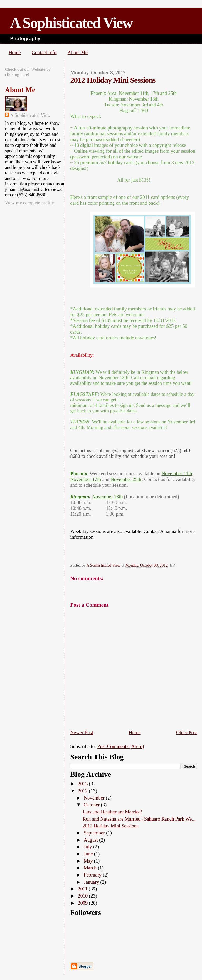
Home (15, 52)
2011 (83, 889)
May (89, 861)
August (91, 840)
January (92, 882)
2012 (83, 791)
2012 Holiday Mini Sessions (111, 826)
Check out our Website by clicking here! (28, 72)
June (89, 854)
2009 (83, 903)
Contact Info (44, 52)
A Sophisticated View (71, 23)
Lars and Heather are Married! (112, 812)
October (92, 805)
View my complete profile (29, 203)
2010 (83, 896)
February (93, 875)
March (91, 868)
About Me (78, 52)
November (95, 798)
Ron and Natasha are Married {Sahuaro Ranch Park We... (139, 819)
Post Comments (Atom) (121, 746)
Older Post (187, 732)
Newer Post (82, 732)
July (88, 847)
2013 (83, 784)
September (95, 833)
